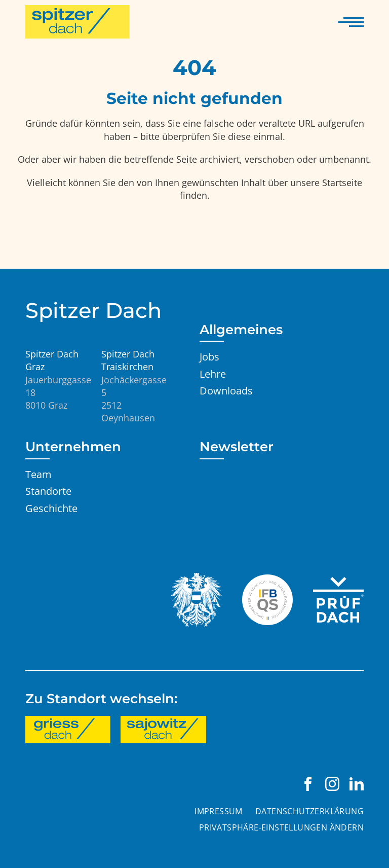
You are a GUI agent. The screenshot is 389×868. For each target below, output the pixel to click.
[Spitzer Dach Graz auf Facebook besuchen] (308, 784)
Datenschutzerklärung (309, 811)
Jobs (209, 356)
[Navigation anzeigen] (351, 22)
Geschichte (51, 508)
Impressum (219, 811)
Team (38, 474)
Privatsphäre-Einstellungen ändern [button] (281, 827)
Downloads (226, 390)
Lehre (213, 374)
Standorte (48, 491)
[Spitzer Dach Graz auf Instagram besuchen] (332, 784)
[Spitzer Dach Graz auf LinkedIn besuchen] (357, 784)
